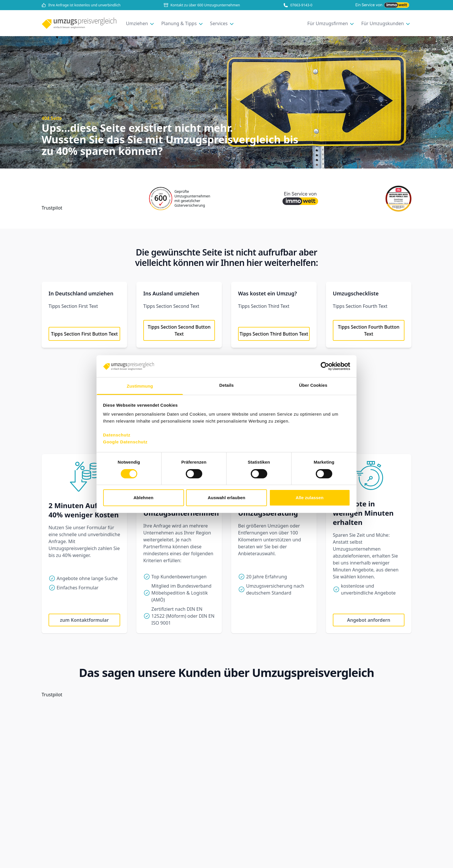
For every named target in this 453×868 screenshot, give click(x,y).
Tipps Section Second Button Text (179, 330)
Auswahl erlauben (226, 498)
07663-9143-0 (298, 5)
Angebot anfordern (368, 620)
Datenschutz (117, 435)
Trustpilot (52, 208)
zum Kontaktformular (85, 620)
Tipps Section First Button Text (84, 334)
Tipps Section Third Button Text (274, 334)
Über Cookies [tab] (313, 385)
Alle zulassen (309, 498)
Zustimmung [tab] (140, 386)
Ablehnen (143, 498)
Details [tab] (226, 385)
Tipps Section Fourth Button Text (368, 330)
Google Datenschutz (125, 442)
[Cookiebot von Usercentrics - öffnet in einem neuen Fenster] (325, 366)
